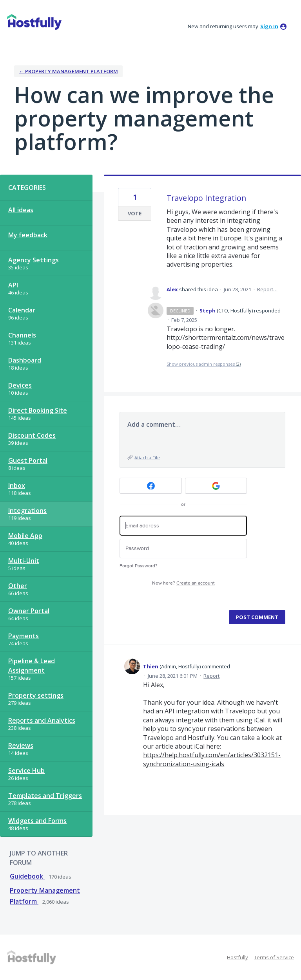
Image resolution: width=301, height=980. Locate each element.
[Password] (183, 549)
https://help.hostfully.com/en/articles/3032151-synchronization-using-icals (212, 759)
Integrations (27, 511)
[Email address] (183, 526)
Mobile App (25, 536)
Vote (135, 213)
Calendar (22, 310)
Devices (20, 385)
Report (211, 676)
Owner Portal (29, 611)
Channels (22, 335)
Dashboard (25, 360)
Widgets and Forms (37, 821)
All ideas (21, 210)
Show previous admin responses (204, 364)
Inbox (17, 485)
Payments (24, 636)
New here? (183, 583)
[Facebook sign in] (151, 486)
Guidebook (27, 876)
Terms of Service (274, 957)
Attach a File (147, 458)
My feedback (28, 235)
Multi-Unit (24, 561)
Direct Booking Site (38, 410)
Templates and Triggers (45, 796)
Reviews (21, 745)
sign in (269, 26)
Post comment (257, 617)
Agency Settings (34, 260)
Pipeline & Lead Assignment (32, 666)
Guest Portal (28, 460)
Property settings (36, 695)
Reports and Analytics (42, 720)
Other (18, 586)
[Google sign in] (216, 486)
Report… (267, 289)
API (13, 285)
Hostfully (238, 957)
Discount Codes (32, 435)
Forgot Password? (139, 566)
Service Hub (26, 771)
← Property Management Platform (68, 71)
